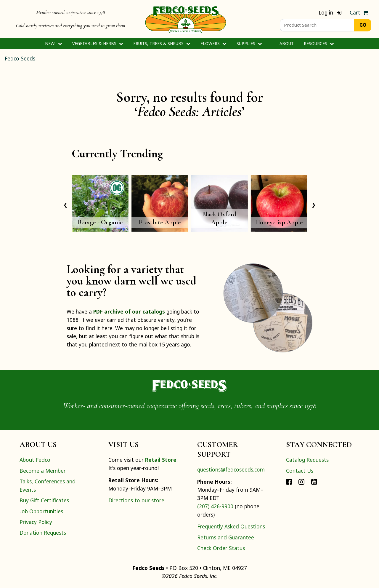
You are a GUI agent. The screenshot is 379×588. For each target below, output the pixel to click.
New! (53, 43)
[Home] (186, 19)
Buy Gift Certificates (44, 500)
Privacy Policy (36, 522)
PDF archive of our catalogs (129, 311)
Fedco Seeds (20, 58)
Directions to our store (136, 500)
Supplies (249, 43)
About (287, 43)
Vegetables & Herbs (98, 43)
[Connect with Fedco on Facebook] (289, 481)
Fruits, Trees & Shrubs (162, 43)
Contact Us (300, 471)
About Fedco (35, 460)
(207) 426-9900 (215, 506)
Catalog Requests (307, 460)
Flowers (213, 43)
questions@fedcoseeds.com (231, 469)
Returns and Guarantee (226, 537)
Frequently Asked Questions (231, 526)
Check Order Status (221, 548)
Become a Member (43, 471)
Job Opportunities (41, 511)
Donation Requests (43, 533)
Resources (319, 43)
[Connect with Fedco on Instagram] (301, 481)
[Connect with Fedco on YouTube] (314, 481)
